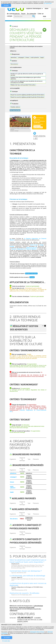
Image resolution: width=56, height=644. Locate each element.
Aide (45, 16)
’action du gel (34, 245)
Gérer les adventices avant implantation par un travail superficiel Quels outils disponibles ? (28, 561)
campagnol (21, 57)
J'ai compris (7, 638)
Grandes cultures (15, 107)
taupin (42, 57)
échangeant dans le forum (37, 632)
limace (27, 57)
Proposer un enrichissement (38, 127)
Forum (23, 14)
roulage (41, 245)
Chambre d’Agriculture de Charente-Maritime (24, 249)
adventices (14, 57)
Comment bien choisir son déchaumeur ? (26, 571)
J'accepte (6, 5)
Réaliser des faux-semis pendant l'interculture (23, 85)
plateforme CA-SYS (32, 248)
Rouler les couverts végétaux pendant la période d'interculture (27, 97)
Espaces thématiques (35, 8)
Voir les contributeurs (38, 124)
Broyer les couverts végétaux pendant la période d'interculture (27, 95)
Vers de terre (14, 64)
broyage (12, 246)
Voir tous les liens (15, 110)
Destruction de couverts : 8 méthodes (24, 593)
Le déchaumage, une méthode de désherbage (27, 576)
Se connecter (32, 14)
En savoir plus (48, 3)
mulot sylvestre (35, 57)
